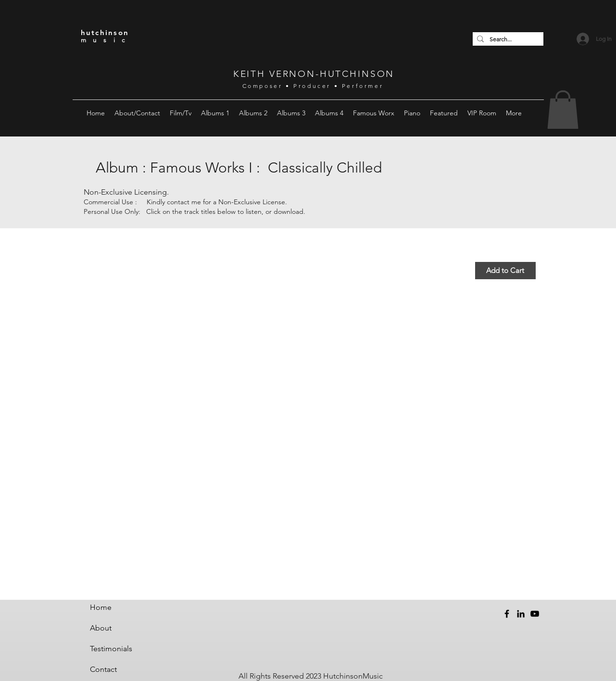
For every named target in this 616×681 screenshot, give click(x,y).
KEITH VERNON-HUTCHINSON (314, 74)
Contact (103, 669)
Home (101, 607)
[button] (137, 113)
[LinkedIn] (521, 614)
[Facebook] (507, 614)
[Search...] (506, 39)
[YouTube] (535, 614)
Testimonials (111, 649)
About (101, 628)
